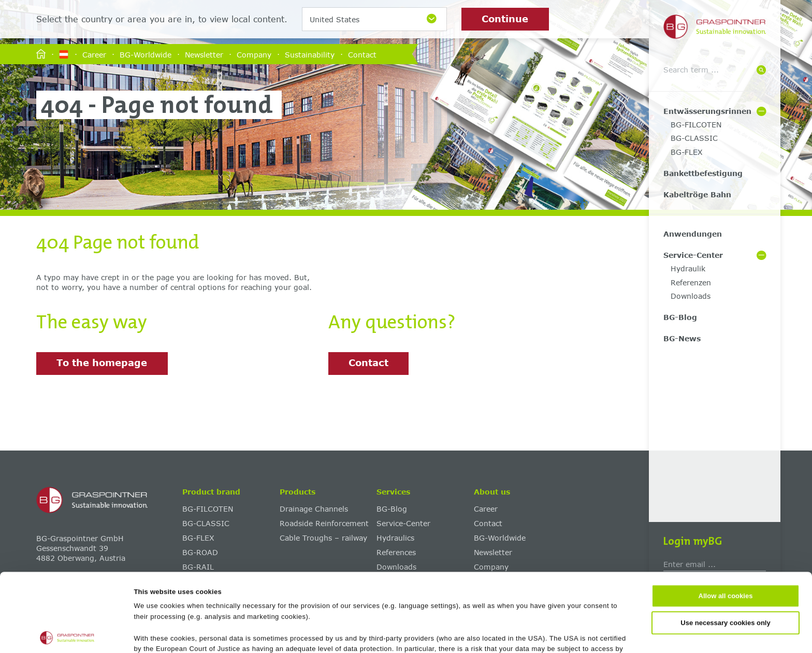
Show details (503, 634)
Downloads (691, 296)
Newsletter (204, 54)
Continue (505, 19)
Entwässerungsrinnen (707, 111)
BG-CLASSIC (694, 138)
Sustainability (310, 54)
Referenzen (691, 282)
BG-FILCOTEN (696, 125)
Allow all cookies (726, 518)
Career (94, 54)
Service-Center (693, 255)
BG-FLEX (687, 152)
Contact (362, 54)
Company (254, 54)
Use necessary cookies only (725, 545)
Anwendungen (693, 234)
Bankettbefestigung (703, 173)
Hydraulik (688, 269)
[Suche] (761, 71)
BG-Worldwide (146, 54)
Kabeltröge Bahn (697, 194)
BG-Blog (680, 317)
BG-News (682, 338)
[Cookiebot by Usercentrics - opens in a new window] (67, 634)
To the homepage (102, 362)
